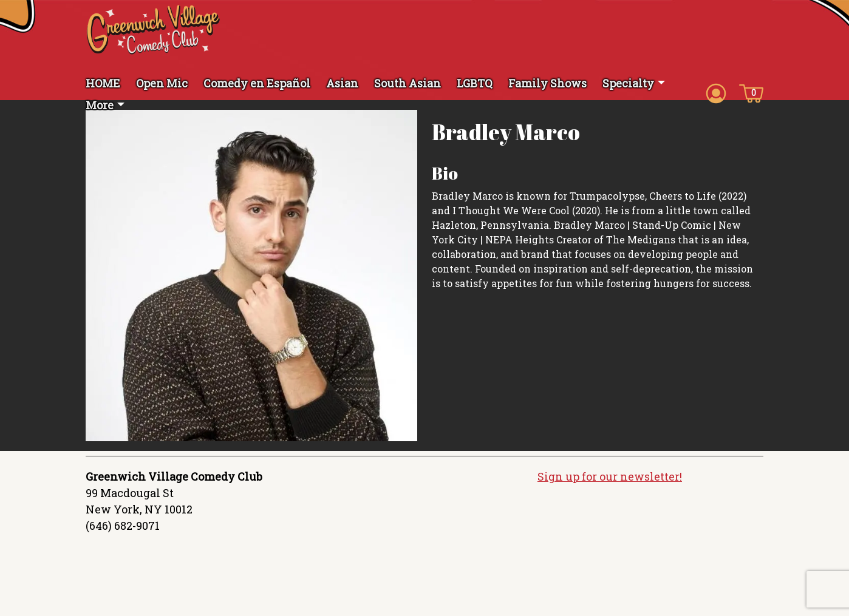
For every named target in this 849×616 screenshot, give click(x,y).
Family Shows (547, 83)
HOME (103, 83)
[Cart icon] (751, 92)
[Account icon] (716, 92)
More (100, 105)
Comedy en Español (257, 83)
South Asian (407, 83)
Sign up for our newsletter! (610, 476)
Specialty (628, 83)
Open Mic (162, 83)
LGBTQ (475, 83)
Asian (342, 83)
